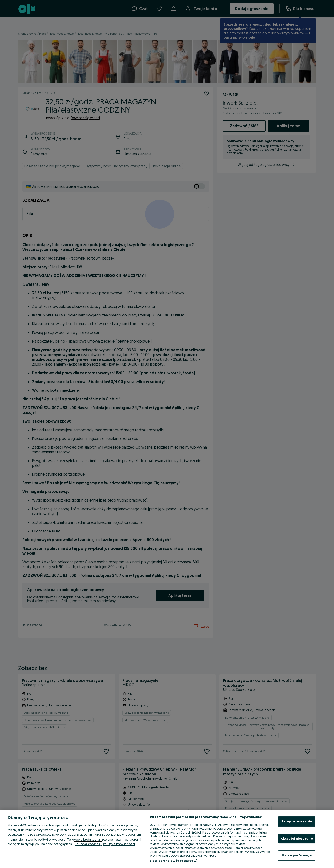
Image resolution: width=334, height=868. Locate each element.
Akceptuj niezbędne (297, 838)
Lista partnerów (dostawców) (174, 861)
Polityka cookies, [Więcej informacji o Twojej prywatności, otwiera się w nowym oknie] (88, 844)
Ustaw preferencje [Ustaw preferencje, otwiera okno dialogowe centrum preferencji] (297, 855)
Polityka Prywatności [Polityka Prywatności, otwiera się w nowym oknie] (119, 844)
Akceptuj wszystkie (297, 821)
